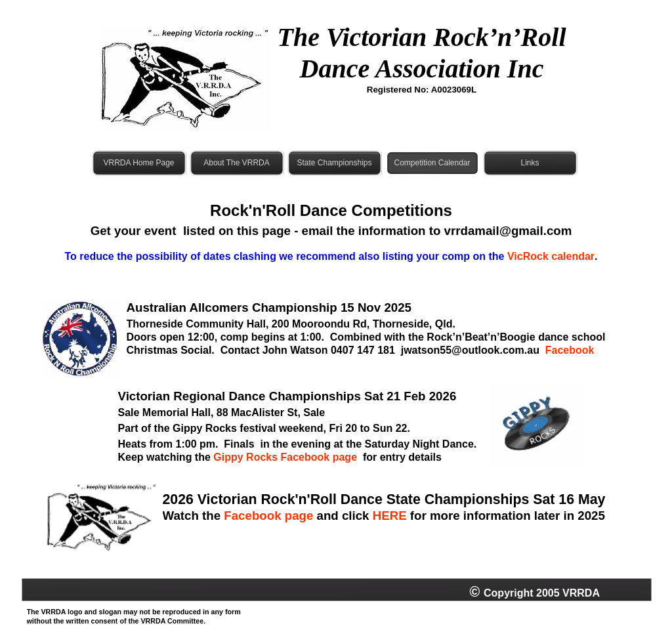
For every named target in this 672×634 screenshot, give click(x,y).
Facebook (570, 350)
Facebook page (268, 516)
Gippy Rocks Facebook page (285, 457)
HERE (390, 516)
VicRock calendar (551, 256)
